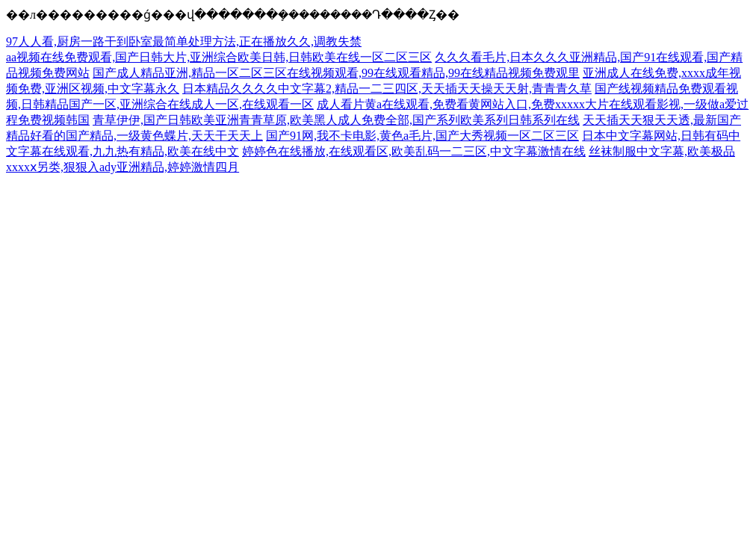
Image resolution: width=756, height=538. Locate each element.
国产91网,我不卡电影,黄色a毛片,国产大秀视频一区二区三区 (422, 136)
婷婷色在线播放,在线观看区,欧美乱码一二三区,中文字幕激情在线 (414, 151)
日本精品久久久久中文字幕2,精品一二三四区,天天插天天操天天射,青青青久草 (387, 89)
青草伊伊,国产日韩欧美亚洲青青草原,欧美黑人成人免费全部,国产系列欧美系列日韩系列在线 (336, 120)
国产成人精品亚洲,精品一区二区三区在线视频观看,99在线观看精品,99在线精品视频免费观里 (336, 73)
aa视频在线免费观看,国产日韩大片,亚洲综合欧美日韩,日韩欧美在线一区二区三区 (219, 57)
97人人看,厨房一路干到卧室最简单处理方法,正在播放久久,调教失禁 (184, 41)
